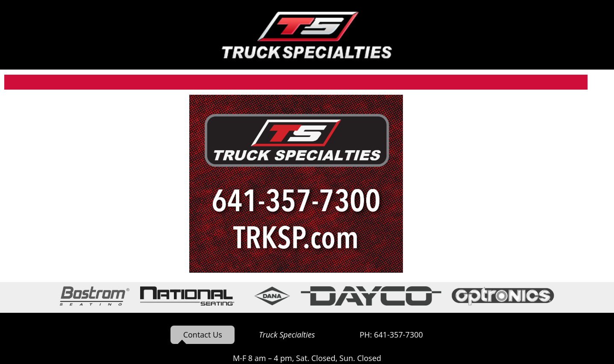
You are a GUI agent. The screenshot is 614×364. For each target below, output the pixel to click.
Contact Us (203, 335)
